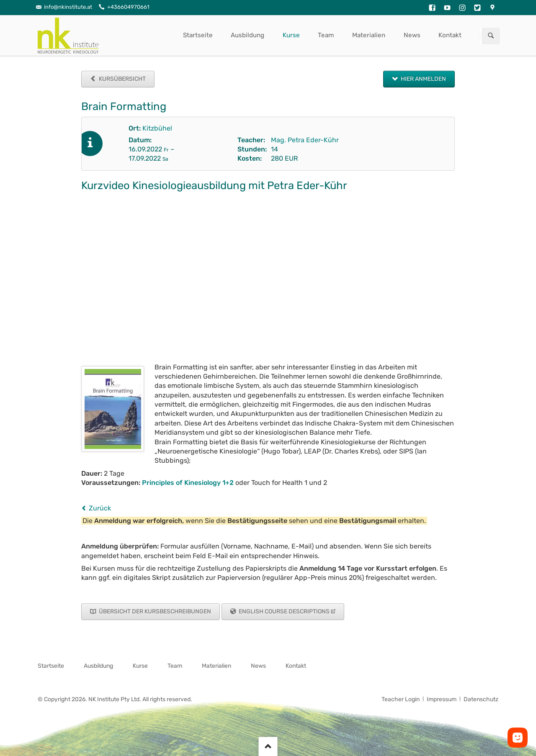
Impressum (442, 699)
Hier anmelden (423, 79)
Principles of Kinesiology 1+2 (188, 483)
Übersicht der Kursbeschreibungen (154, 611)
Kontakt (450, 35)
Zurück (100, 508)
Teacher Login (401, 699)
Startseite (198, 35)
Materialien (369, 35)
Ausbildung (247, 35)
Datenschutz (481, 699)
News (412, 35)
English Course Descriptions (283, 611)
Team (326, 35)
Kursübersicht (122, 79)
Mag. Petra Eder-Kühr (305, 140)
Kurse (291, 35)
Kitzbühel (157, 128)
